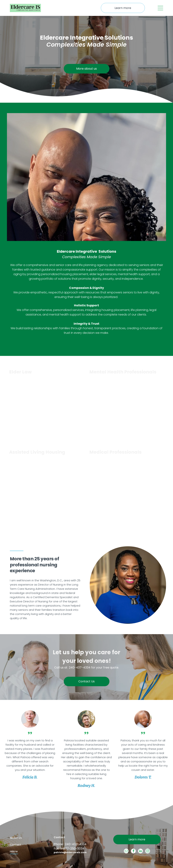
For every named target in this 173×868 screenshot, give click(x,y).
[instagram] (148, 851)
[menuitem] (27, 838)
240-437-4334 (80, 667)
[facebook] (133, 851)
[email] (126, 851)
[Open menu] (160, 8)
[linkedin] (140, 851)
